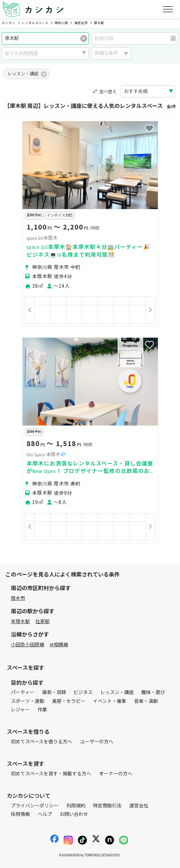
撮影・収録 (54, 692)
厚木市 (18, 598)
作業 (42, 710)
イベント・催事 (110, 701)
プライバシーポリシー (35, 806)
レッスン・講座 (117, 692)
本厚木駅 (20, 622)
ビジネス (83, 692)
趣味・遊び (153, 692)
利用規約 (76, 806)
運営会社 (139, 806)
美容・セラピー (69, 701)
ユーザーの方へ (97, 742)
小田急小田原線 (28, 645)
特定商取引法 (107, 806)
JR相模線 (59, 645)
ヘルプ (45, 814)
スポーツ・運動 (28, 701)
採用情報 (20, 814)
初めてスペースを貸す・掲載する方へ (51, 774)
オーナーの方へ (116, 774)
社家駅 (43, 622)
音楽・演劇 (146, 701)
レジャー (20, 710)
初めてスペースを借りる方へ (42, 742)
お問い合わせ (74, 814)
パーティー (23, 692)
